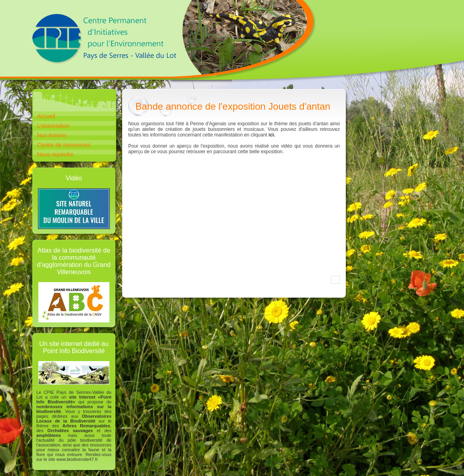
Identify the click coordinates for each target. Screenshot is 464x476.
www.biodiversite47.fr (77, 459)
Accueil (46, 116)
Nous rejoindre (55, 154)
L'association (53, 126)
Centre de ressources (64, 145)
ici (271, 135)
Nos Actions (52, 135)
